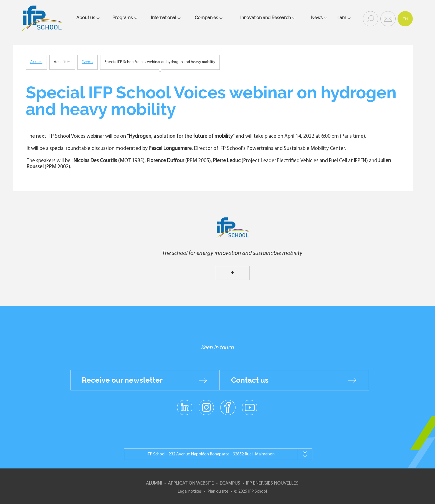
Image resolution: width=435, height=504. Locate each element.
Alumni (154, 483)
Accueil (36, 62)
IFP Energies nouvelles (272, 483)
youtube (250, 407)
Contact (387, 18)
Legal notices (190, 492)
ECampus (230, 483)
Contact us (250, 380)
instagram (206, 407)
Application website (191, 483)
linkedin (185, 404)
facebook (228, 407)
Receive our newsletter (122, 380)
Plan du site (218, 492)
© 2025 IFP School (251, 492)
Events (88, 62)
